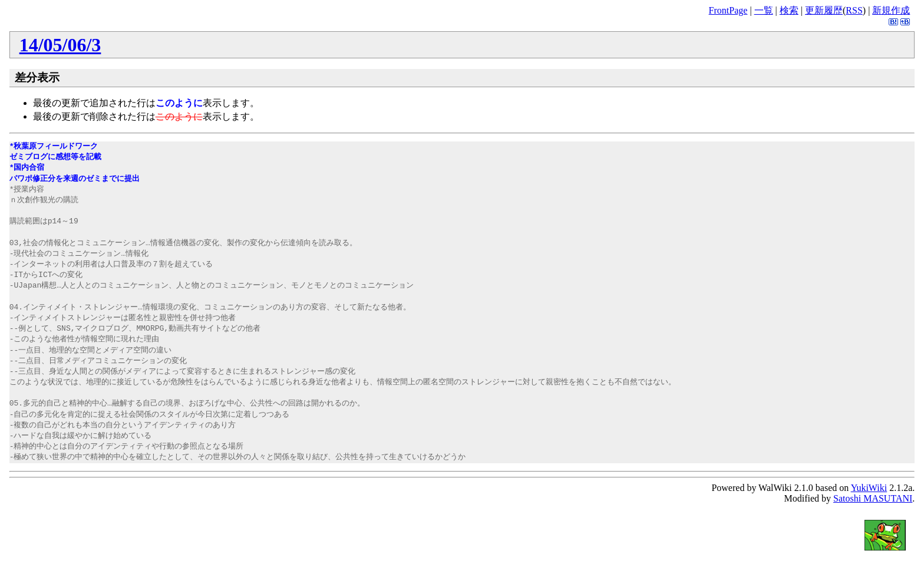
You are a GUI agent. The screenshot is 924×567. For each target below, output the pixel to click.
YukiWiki (869, 488)
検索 (789, 10)
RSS (854, 10)
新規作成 (891, 10)
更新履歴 (824, 10)
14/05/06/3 (60, 45)
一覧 (764, 10)
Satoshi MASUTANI (873, 498)
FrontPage (728, 10)
